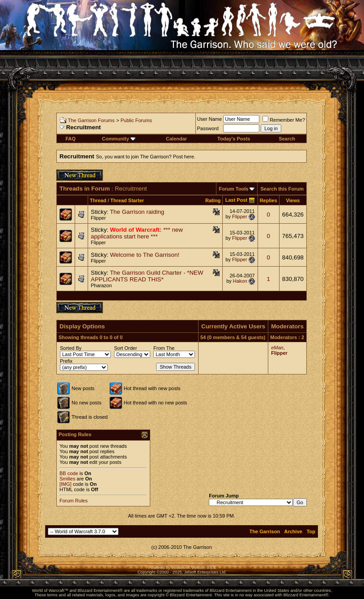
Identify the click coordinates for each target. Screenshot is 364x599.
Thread (98, 200)
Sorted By (71, 348)
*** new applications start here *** (137, 233)
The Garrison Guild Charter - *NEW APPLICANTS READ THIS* (147, 276)
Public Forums (136, 120)
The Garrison (265, 531)
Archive (293, 531)
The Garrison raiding (137, 212)
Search (287, 139)
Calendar (176, 139)
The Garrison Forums (91, 120)
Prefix (66, 361)
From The (164, 348)
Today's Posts (234, 139)
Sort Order (125, 348)
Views (293, 200)
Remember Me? (284, 120)
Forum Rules (74, 501)
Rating (213, 200)
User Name (210, 119)
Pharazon (101, 285)
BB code (69, 473)
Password (208, 128)
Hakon (240, 281)
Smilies (67, 479)
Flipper (98, 218)
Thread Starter (127, 200)
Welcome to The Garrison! (145, 255)
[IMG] (66, 484)
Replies (269, 200)
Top (311, 531)
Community (119, 139)
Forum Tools (234, 189)
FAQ (70, 139)
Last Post (237, 200)
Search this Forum (282, 189)
